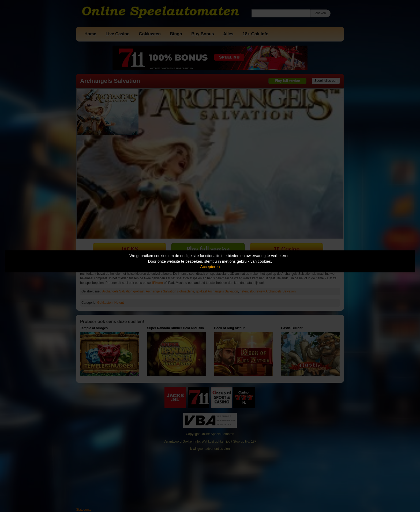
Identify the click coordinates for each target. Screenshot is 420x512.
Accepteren (210, 267)
